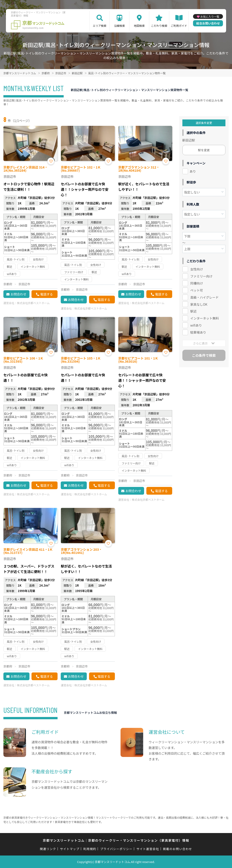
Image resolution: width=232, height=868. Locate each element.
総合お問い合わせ (208, 23)
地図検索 (139, 26)
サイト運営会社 (148, 849)
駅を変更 (204, 150)
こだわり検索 (159, 26)
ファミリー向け (201, 276)
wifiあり (196, 325)
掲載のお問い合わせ (178, 849)
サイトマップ (70, 849)
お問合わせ (18, 294)
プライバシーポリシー (116, 849)
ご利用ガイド (179, 26)
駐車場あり (198, 332)
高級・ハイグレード (204, 297)
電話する (46, 294)
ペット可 (197, 290)
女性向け (197, 269)
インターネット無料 (205, 318)
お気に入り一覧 (210, 16)
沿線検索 (119, 26)
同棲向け (197, 283)
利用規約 (90, 849)
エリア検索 (100, 26)
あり (193, 171)
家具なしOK (199, 304)
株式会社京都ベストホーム (33, 303)
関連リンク (48, 849)
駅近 (193, 311)
